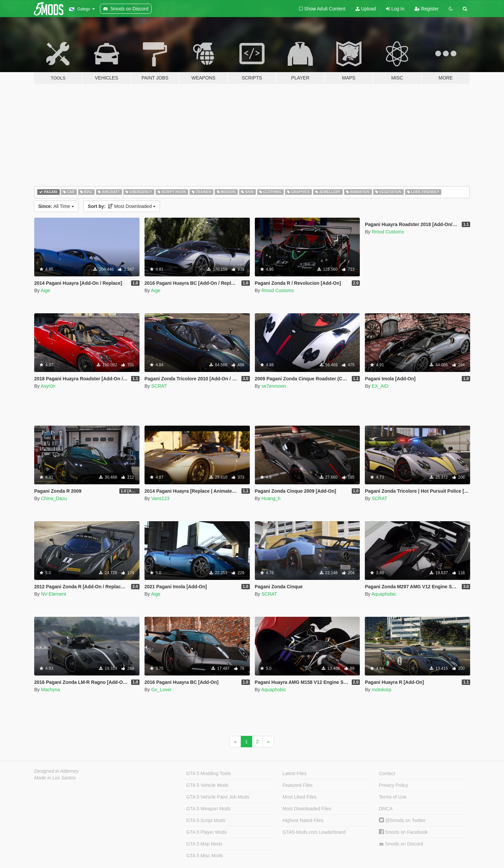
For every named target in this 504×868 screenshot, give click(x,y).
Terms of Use (393, 797)
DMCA (386, 809)
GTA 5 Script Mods (206, 820)
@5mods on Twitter (402, 820)
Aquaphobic (384, 594)
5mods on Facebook (403, 832)
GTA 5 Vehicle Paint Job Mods (218, 797)
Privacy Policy (394, 785)
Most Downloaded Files (307, 809)
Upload (366, 9)
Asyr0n (48, 386)
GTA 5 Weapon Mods (208, 809)
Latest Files (295, 773)
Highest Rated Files (303, 820)
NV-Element (53, 594)
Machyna (50, 690)
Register (427, 9)
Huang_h (271, 498)
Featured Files (298, 785)
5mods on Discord (401, 844)
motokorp (381, 690)
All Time (56, 206)
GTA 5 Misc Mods (204, 856)
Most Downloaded (122, 206)
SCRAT (159, 386)
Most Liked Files (300, 797)
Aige (45, 290)
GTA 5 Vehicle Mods (207, 785)
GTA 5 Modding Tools (208, 773)
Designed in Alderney (57, 771)
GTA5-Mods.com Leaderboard (314, 832)
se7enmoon (274, 386)
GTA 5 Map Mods (204, 844)
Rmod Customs (278, 290)
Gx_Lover (161, 690)
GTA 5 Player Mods (206, 832)
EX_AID (380, 386)
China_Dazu (54, 498)
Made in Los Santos (55, 778)
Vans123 (160, 498)
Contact (387, 773)
